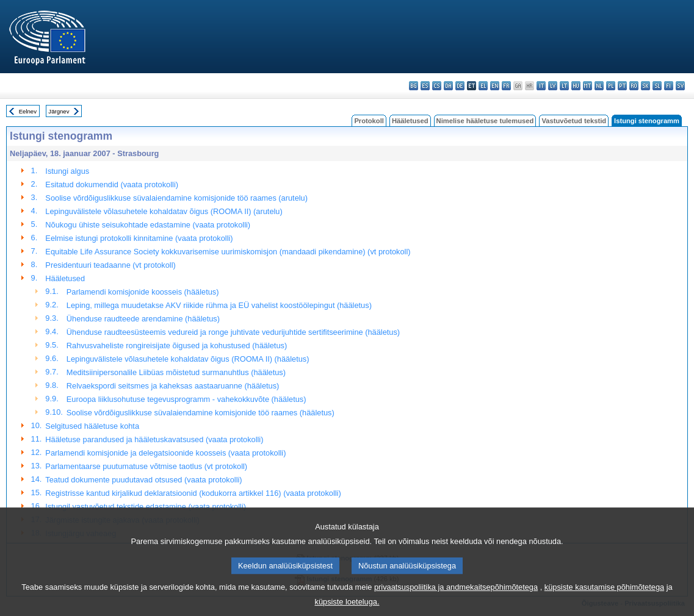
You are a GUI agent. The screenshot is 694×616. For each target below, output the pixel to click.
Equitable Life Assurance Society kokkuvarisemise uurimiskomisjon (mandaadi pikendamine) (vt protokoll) (228, 252)
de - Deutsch (460, 86)
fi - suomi (669, 86)
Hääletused (410, 121)
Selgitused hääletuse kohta (92, 426)
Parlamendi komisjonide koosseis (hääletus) (143, 292)
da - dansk (448, 86)
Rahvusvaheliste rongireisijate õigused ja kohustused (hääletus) (177, 346)
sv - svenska (680, 86)
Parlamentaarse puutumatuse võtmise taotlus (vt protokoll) (146, 466)
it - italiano (541, 86)
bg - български (414, 86)
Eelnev (28, 111)
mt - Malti (587, 86)
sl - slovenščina (657, 86)
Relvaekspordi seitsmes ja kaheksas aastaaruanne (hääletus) (173, 386)
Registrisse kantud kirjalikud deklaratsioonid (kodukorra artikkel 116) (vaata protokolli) (193, 493)
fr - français (506, 86)
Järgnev (59, 111)
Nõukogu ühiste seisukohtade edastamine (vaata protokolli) (148, 225)
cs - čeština (437, 86)
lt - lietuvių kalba (564, 86)
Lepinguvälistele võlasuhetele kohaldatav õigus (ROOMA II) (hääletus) (188, 359)
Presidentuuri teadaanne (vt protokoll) (110, 265)
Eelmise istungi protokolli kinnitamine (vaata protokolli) (139, 238)
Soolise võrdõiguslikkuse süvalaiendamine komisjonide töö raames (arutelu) (176, 198)
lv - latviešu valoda (553, 86)
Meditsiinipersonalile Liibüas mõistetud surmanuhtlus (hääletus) (176, 372)
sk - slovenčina (645, 86)
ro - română (634, 86)
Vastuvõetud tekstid (574, 121)
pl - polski (611, 86)
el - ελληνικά (483, 86)
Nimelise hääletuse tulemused (485, 121)
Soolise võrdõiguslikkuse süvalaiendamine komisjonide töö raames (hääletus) (201, 413)
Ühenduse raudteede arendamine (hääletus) (143, 319)
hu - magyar (576, 86)
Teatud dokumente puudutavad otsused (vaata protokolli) (143, 480)
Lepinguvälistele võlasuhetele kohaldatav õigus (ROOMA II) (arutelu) (164, 211)
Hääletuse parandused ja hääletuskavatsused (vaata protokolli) (154, 439)
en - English (495, 86)
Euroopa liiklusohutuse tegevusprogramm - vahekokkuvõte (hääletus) (186, 399)
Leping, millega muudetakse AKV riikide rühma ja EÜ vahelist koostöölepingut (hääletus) (219, 305)
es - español (425, 86)
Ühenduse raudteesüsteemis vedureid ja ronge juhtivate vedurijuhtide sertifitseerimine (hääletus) (233, 332)
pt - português (622, 86)
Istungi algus (67, 171)
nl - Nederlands (599, 86)
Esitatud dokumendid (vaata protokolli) (112, 184)
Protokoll (369, 121)
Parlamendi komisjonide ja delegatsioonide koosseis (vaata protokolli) (165, 453)
